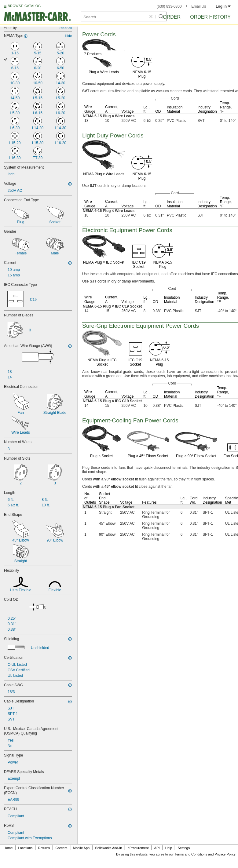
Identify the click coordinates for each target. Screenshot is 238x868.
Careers (61, 848)
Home (8, 848)
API (157, 848)
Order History (210, 17)
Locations (26, 848)
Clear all (66, 28)
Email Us (199, 6)
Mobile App (81, 848)
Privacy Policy (225, 854)
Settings (184, 848)
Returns (44, 848)
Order (172, 17)
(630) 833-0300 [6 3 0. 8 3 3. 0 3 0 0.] (169, 6)
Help (169, 848)
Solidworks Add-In (108, 848)
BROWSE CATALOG (24, 6)
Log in (223, 6)
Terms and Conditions (191, 854)
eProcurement (138, 848)
